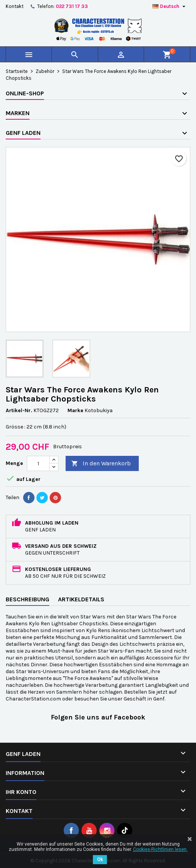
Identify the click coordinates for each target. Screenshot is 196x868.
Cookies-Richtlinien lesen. (160, 849)
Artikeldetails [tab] (81, 599)
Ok (100, 860)
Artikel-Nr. (19, 410)
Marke (75, 410)
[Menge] (38, 463)
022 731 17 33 (72, 6)
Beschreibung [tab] (27, 599)
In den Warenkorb (101, 464)
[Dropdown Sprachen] (170, 6)
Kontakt (15, 6)
